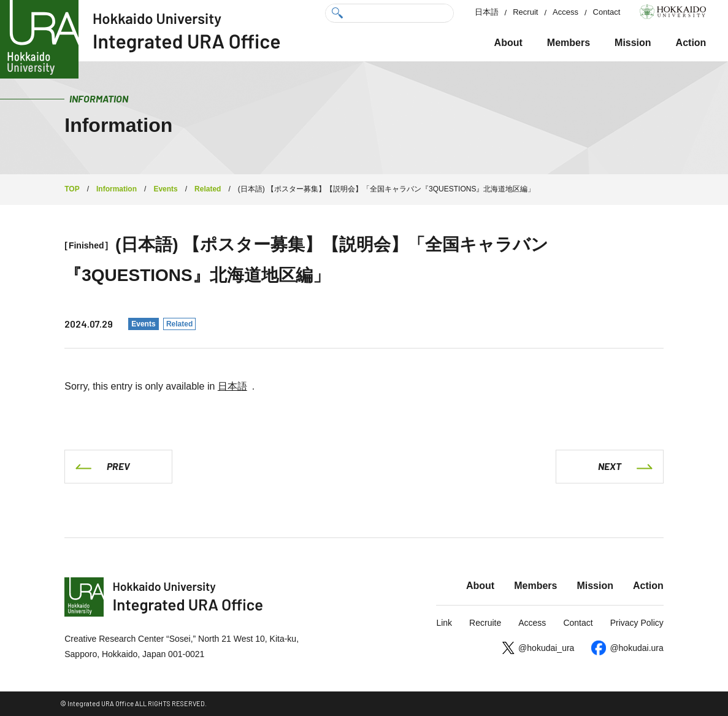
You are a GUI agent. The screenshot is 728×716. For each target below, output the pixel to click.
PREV (118, 466)
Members (569, 43)
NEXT (610, 466)
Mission (633, 43)
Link (444, 623)
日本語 (487, 12)
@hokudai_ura (546, 648)
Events (143, 324)
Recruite (485, 623)
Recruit (525, 12)
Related (179, 324)
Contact (607, 12)
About (508, 43)
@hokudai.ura (636, 648)
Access (565, 12)
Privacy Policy (637, 623)
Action (691, 43)
